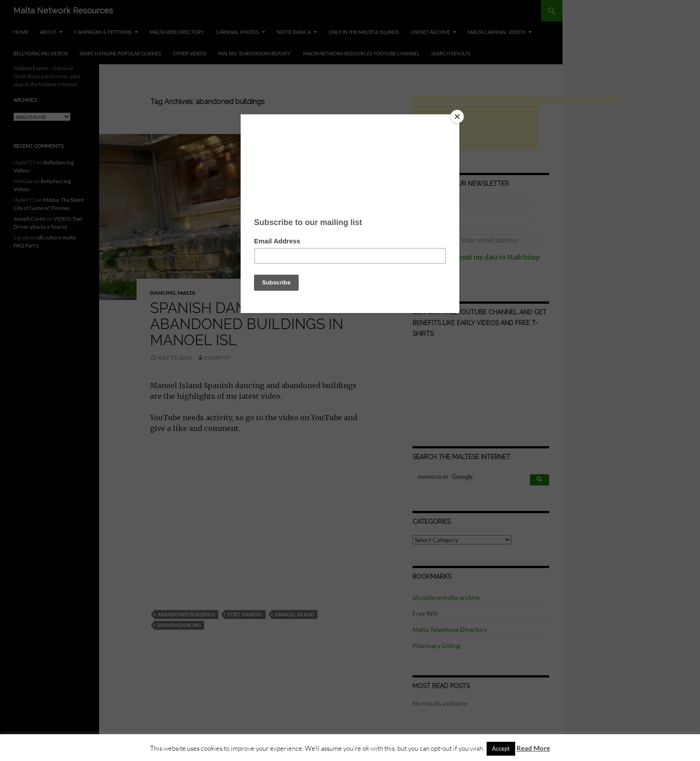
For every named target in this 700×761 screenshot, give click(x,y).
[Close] (457, 117)
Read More (533, 748)
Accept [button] (501, 748)
